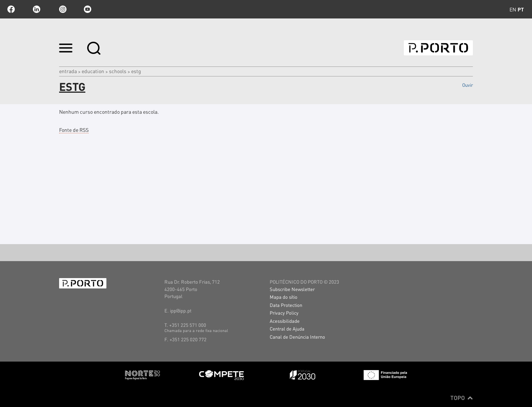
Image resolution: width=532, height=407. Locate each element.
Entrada (68, 71)
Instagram (62, 9)
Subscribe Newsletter (292, 289)
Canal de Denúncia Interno (297, 337)
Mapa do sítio (284, 297)
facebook (11, 9)
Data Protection (286, 305)
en (513, 9)
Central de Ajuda (287, 329)
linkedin (37, 9)
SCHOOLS (118, 71)
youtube (88, 9)
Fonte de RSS (74, 130)
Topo (462, 398)
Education (93, 71)
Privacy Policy (284, 313)
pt (521, 9)
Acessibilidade (285, 321)
